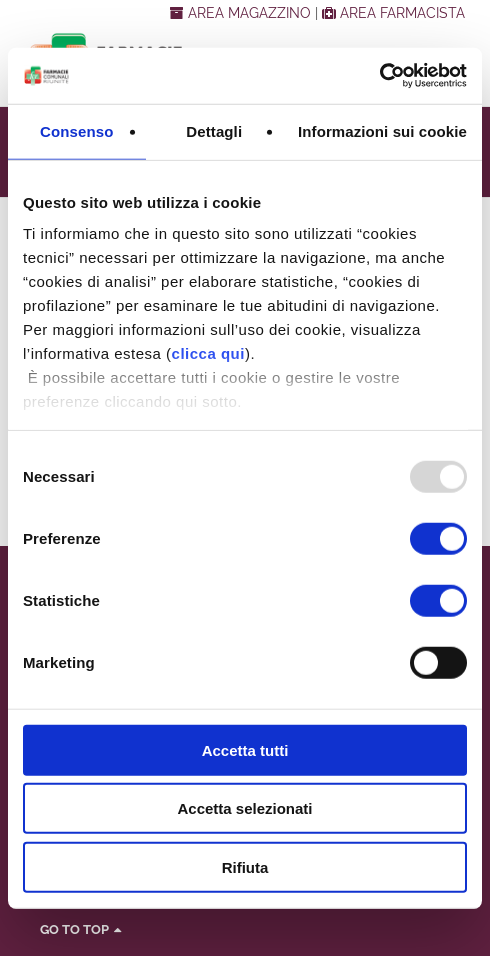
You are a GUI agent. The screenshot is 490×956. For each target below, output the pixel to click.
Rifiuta (245, 866)
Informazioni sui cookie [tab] (382, 130)
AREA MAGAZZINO (242, 13)
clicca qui (208, 353)
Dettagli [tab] (214, 130)
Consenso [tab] (76, 130)
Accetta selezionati (244, 808)
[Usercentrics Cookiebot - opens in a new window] (379, 76)
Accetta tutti (245, 749)
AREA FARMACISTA (393, 13)
